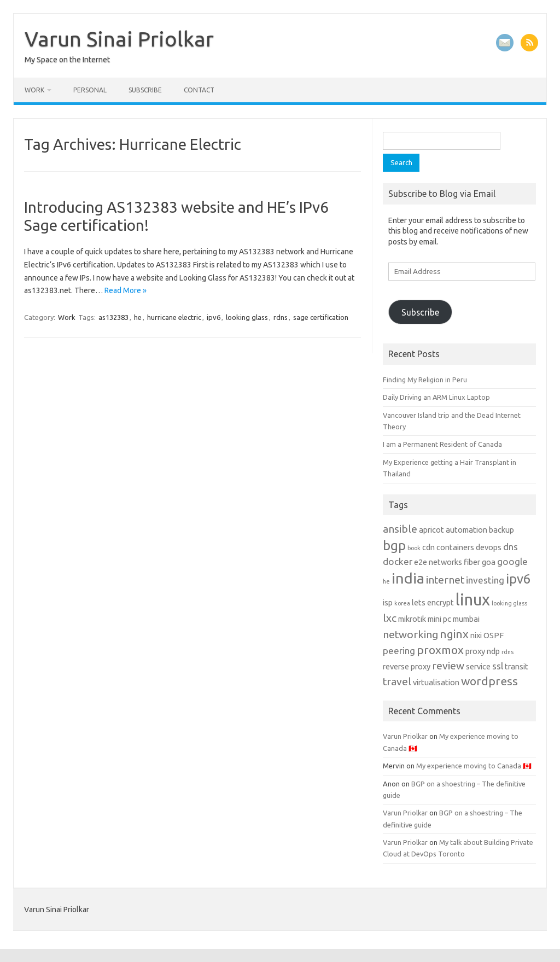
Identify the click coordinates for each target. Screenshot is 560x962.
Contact (199, 90)
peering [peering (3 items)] (399, 651)
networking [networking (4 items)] (410, 634)
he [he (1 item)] (386, 581)
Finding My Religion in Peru (425, 380)
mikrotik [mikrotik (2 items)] (412, 619)
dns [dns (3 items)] (511, 547)
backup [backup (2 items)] (501, 530)
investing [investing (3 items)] (485, 580)
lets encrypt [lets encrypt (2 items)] (433, 602)
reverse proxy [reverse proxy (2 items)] (407, 666)
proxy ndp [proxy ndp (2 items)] (483, 651)
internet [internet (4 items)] (445, 580)
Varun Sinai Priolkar (119, 39)
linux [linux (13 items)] (473, 600)
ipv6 (214, 317)
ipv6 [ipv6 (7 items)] (518, 579)
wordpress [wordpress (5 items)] (489, 681)
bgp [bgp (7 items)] (394, 546)
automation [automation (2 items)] (466, 530)
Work (34, 90)
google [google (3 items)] (512, 561)
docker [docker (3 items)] (398, 561)
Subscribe (145, 90)
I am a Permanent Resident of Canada (442, 444)
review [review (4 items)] (448, 666)
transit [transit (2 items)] (517, 666)
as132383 (113, 317)
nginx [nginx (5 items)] (454, 634)
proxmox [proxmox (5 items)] (440, 650)
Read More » (126, 290)
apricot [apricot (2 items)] (431, 530)
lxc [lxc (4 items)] (390, 618)
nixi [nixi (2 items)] (476, 635)
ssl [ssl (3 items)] (498, 666)
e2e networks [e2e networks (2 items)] (438, 562)
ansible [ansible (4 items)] (400, 529)
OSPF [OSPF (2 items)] (494, 635)
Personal (90, 90)
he (138, 317)
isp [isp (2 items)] (388, 602)
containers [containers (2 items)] (455, 547)
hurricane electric (174, 317)
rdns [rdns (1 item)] (507, 652)
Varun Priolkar (405, 736)
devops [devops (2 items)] (489, 547)
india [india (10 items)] (408, 578)
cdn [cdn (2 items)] (428, 547)
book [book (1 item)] (414, 548)
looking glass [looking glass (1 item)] (509, 603)
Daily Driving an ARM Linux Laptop (436, 397)
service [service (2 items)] (478, 666)
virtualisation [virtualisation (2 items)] (436, 682)
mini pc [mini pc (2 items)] (439, 619)
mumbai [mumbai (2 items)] (466, 619)
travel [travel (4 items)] (397, 681)
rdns (281, 317)
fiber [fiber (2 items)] (472, 562)
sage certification (321, 317)
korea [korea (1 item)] (402, 603)
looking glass (247, 317)
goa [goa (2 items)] (489, 562)
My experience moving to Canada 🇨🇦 (474, 766)
